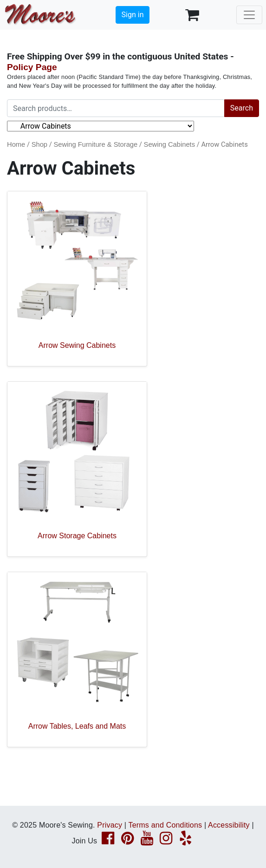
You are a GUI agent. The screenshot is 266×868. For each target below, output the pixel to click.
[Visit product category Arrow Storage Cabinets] (77, 469)
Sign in (133, 15)
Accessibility (229, 825)
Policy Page (32, 67)
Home (16, 144)
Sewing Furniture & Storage (95, 144)
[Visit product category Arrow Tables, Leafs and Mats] (77, 659)
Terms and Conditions (165, 825)
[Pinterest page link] (127, 841)
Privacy (110, 825)
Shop (39, 144)
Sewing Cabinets (169, 144)
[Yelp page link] (185, 841)
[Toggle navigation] (249, 15)
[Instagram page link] (166, 841)
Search (242, 108)
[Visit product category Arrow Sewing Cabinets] (77, 279)
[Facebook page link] (108, 841)
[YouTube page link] (147, 841)
